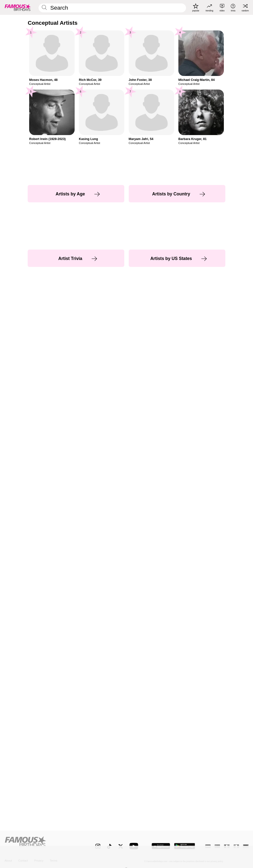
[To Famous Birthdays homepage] (18, 7)
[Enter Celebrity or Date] (112, 8)
